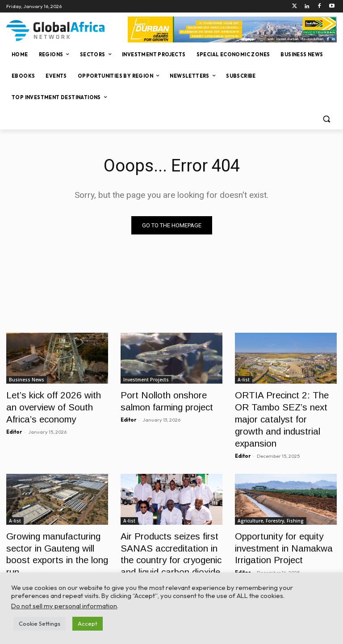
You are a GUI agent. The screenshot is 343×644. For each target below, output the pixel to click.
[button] (326, 119)
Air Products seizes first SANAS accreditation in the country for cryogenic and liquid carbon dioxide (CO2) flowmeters (168, 534)
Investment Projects (146, 380)
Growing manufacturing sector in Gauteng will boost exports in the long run (55, 524)
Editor (14, 425)
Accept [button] (88, 623)
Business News (27, 380)
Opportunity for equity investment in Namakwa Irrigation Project (276, 524)
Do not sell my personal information (64, 606)
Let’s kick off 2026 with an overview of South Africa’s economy (52, 404)
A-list (244, 380)
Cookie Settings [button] (40, 623)
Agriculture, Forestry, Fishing (271, 500)
